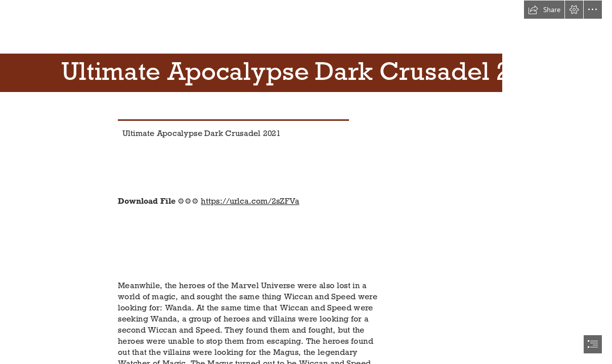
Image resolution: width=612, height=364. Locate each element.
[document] (306, 182)
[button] (544, 10)
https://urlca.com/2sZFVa (250, 201)
